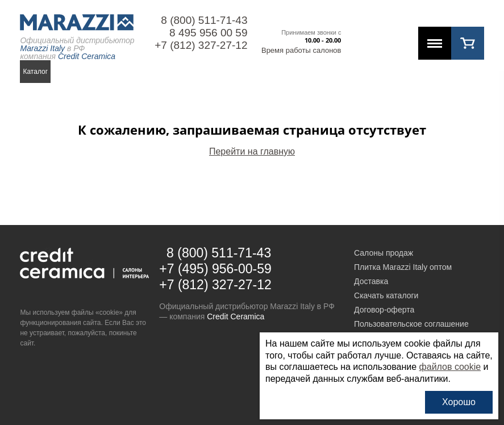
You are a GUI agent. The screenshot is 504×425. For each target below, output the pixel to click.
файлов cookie (450, 367)
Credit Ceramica (236, 316)
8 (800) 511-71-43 (204, 20)
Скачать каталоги (386, 295)
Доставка (371, 281)
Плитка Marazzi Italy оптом (403, 267)
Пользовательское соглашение (411, 324)
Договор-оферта (384, 310)
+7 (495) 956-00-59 (215, 269)
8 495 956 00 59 (208, 33)
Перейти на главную (252, 151)
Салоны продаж (384, 253)
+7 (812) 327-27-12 (201, 45)
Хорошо (459, 402)
